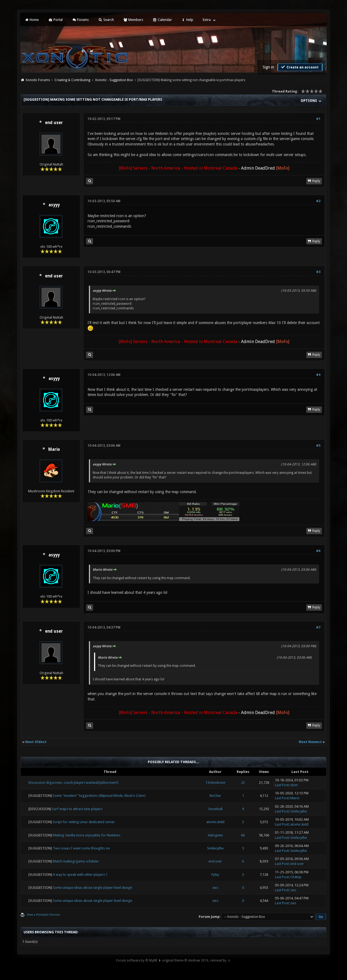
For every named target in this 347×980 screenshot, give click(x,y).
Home (32, 20)
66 (243, 835)
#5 (318, 446)
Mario (54, 449)
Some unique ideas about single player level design (93, 888)
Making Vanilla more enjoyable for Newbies (87, 835)
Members (133, 20)
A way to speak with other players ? (80, 875)
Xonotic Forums (38, 80)
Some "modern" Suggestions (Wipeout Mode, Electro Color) (99, 796)
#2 (318, 201)
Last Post (282, 785)
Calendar (162, 20)
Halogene (215, 835)
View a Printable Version (44, 915)
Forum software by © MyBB (137, 960)
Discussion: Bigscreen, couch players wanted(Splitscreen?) (73, 783)
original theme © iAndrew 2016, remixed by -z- (196, 960)
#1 (318, 119)
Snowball (215, 809)
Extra (207, 20)
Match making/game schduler (76, 861)
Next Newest (310, 742)
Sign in (268, 67)
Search (106, 20)
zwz (215, 888)
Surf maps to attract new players (77, 809)
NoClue (215, 796)
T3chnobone (215, 783)
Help (187, 20)
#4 (318, 375)
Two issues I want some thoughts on (81, 848)
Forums (80, 20)
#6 (318, 551)
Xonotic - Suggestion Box (114, 80)
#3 (318, 272)
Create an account (299, 67)
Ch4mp (296, 877)
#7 (318, 627)
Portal (55, 20)
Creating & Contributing (72, 80)
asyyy (54, 205)
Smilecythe (299, 811)
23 (243, 783)
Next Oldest (36, 742)
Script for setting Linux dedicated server (84, 822)
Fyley (215, 875)
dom (294, 785)
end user (54, 123)
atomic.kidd (215, 822)
